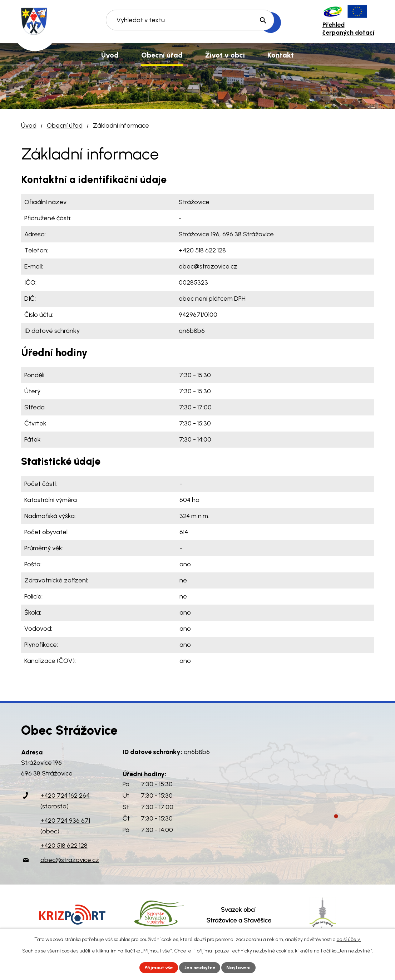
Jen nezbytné (200, 967)
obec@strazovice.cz (208, 266)
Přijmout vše (158, 967)
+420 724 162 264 (65, 796)
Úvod (29, 125)
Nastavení (240, 967)
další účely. (349, 939)
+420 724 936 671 (65, 821)
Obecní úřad (65, 125)
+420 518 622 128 (202, 250)
